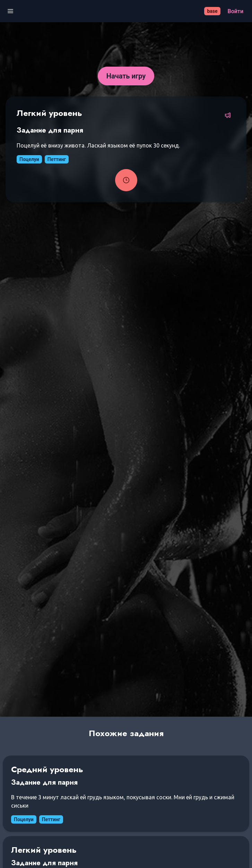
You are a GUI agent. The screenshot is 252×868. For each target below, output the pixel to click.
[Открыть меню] (10, 11)
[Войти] (236, 11)
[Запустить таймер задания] (126, 180)
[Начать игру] (126, 76)
